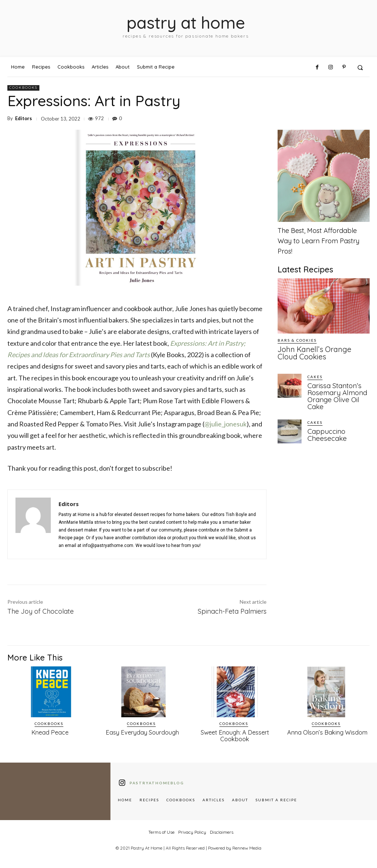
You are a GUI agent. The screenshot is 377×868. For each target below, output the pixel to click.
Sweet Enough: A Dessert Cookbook (235, 735)
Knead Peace (50, 732)
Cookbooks (23, 88)
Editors (24, 118)
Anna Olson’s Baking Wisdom (327, 732)
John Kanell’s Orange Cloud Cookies (318, 352)
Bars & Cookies (297, 340)
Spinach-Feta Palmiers (232, 611)
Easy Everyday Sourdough (142, 732)
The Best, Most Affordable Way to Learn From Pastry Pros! (318, 241)
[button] (360, 67)
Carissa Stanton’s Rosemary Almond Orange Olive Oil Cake (334, 393)
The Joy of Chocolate (40, 611)
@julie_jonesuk (226, 424)
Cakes (315, 374)
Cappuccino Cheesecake (325, 429)
